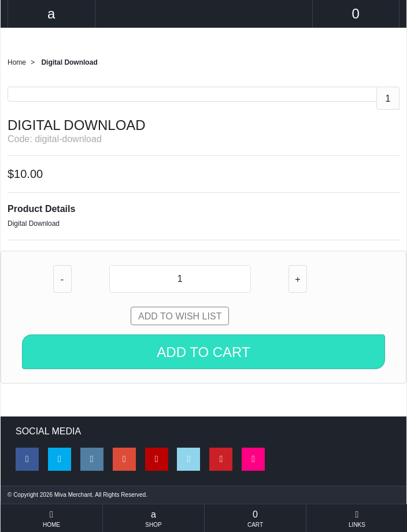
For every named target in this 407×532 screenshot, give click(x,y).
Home (17, 62)
